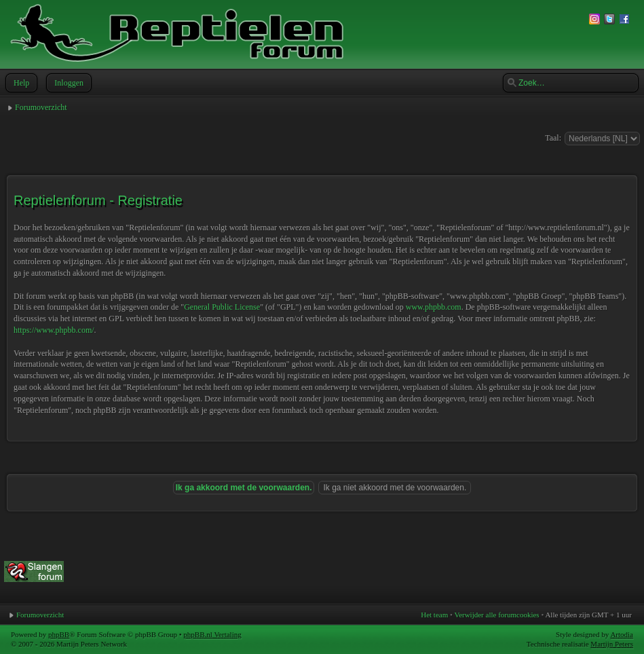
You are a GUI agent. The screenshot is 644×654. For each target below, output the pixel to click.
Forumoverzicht (41, 107)
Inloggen (68, 83)
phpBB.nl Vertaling (212, 634)
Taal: (553, 138)
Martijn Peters (612, 644)
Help (20, 83)
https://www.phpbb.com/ (54, 330)
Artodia (622, 634)
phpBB (59, 634)
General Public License (222, 307)
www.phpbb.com (434, 307)
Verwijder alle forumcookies (496, 615)
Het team (434, 615)
